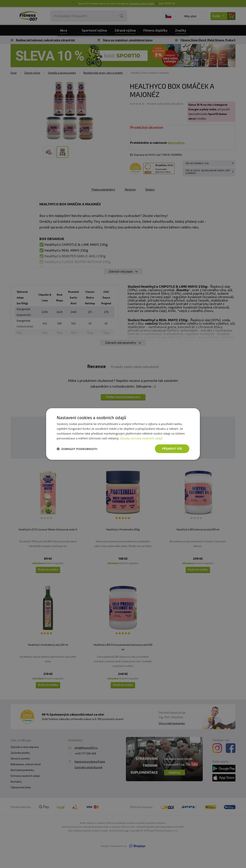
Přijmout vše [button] (172, 449)
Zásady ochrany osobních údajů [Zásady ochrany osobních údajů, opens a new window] (141, 438)
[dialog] (123, 434)
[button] (77, 449)
